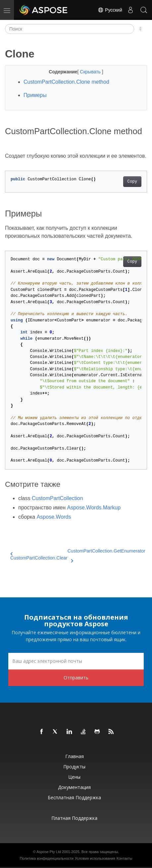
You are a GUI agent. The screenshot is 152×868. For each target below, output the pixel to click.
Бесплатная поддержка (74, 797)
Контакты (125, 858)
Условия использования (95, 858)
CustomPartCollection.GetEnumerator (106, 555)
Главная (75, 756)
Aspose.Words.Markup (94, 508)
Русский (110, 10)
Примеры (35, 95)
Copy (132, 182)
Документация (74, 787)
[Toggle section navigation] (141, 29)
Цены (74, 777)
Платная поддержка (74, 818)
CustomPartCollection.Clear (39, 556)
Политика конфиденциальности (47, 858)
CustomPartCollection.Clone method (66, 82)
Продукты (74, 767)
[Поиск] (70, 29)
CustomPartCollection (57, 498)
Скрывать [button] (91, 72)
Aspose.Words (54, 517)
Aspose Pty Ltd (49, 852)
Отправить (76, 678)
